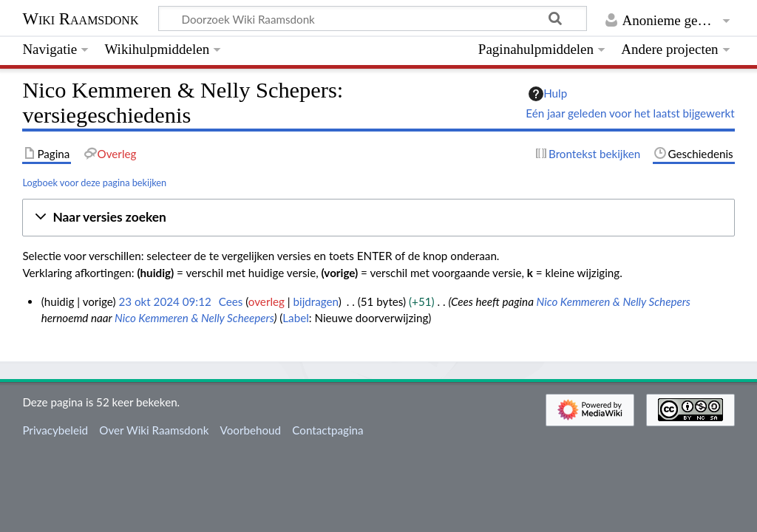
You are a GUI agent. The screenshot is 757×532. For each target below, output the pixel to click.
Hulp (548, 94)
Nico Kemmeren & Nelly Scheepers (194, 318)
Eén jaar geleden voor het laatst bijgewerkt (630, 113)
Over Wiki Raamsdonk (154, 430)
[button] (378, 218)
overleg (267, 301)
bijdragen (316, 301)
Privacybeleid (55, 430)
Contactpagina (327, 430)
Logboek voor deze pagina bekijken (94, 183)
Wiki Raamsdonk (80, 19)
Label (295, 318)
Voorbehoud (251, 430)
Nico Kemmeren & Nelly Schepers (613, 301)
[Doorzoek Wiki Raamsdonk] (373, 18)
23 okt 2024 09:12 (164, 301)
